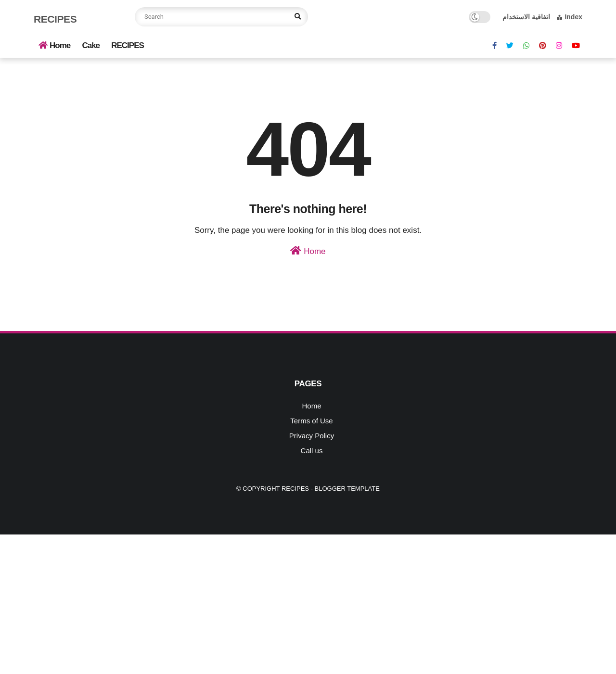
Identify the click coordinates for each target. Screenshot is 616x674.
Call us (312, 451)
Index (570, 17)
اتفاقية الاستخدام (526, 17)
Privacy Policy (312, 436)
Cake (91, 45)
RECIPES (128, 45)
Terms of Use (311, 421)
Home (54, 45)
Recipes (55, 19)
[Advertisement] (289, 602)
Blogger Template (347, 489)
